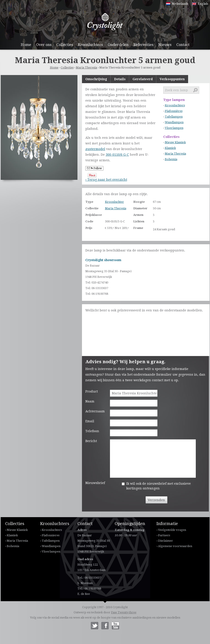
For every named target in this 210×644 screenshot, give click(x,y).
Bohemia (171, 159)
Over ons (44, 45)
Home (26, 45)
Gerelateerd (143, 79)
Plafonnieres (51, 535)
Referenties (143, 45)
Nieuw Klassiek (175, 142)
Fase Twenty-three (124, 612)
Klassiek (170, 148)
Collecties (65, 45)
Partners (164, 535)
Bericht (91, 441)
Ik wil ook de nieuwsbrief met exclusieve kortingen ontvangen (159, 486)
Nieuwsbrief (95, 483)
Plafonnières (174, 111)
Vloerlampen (174, 128)
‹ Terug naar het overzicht (106, 180)
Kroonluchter (114, 202)
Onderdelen (118, 45)
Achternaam (95, 411)
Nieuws (165, 45)
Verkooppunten (172, 79)
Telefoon (92, 431)
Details (120, 79)
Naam (90, 401)
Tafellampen (174, 117)
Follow (94, 168)
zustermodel (95, 149)
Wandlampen (174, 122)
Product (92, 391)
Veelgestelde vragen (172, 530)
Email (90, 421)
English (203, 4)
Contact (183, 45)
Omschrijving (96, 79)
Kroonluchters (90, 45)
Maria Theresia (86, 67)
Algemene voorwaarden (175, 546)
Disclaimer (166, 541)
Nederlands (180, 4)
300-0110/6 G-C (117, 155)
